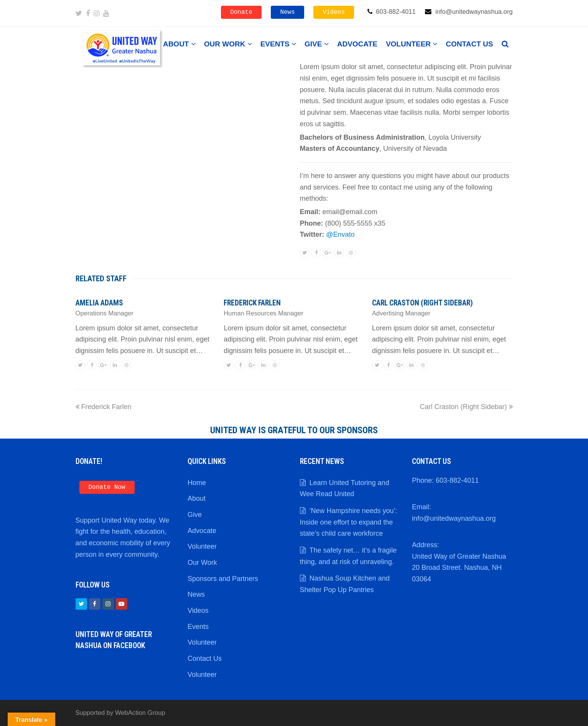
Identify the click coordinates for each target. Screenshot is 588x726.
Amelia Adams (99, 303)
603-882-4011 (457, 480)
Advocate (202, 531)
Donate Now (107, 487)
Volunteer (202, 546)
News (287, 12)
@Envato (340, 234)
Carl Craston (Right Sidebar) (422, 303)
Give (195, 515)
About (197, 498)
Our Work (202, 563)
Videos (334, 12)
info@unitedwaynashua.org (454, 518)
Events (198, 627)
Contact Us (205, 658)
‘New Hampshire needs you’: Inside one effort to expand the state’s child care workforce (349, 522)
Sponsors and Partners (223, 579)
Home (197, 483)
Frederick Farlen (252, 303)
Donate (241, 12)
